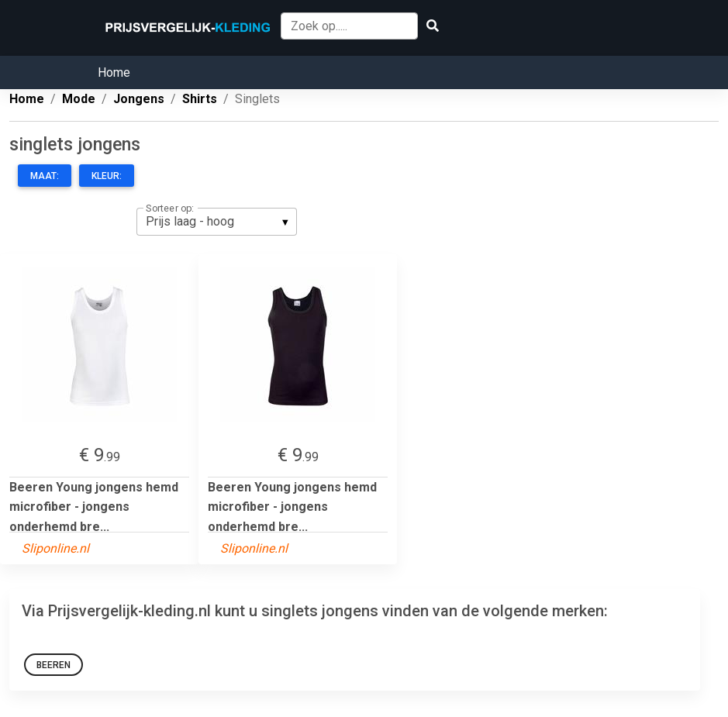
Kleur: (107, 176)
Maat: (45, 176)
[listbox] (217, 222)
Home (114, 72)
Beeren (53, 665)
